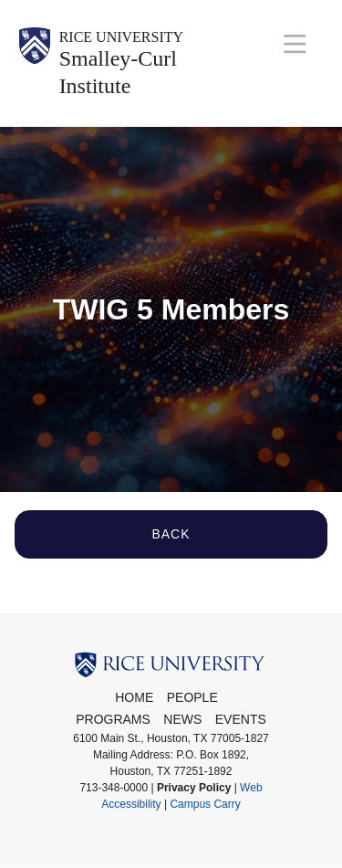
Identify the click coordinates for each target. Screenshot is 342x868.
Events (241, 719)
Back (171, 534)
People (192, 697)
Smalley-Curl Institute (118, 72)
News (182, 719)
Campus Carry (205, 804)
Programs (113, 719)
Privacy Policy (194, 788)
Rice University (121, 37)
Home (134, 697)
